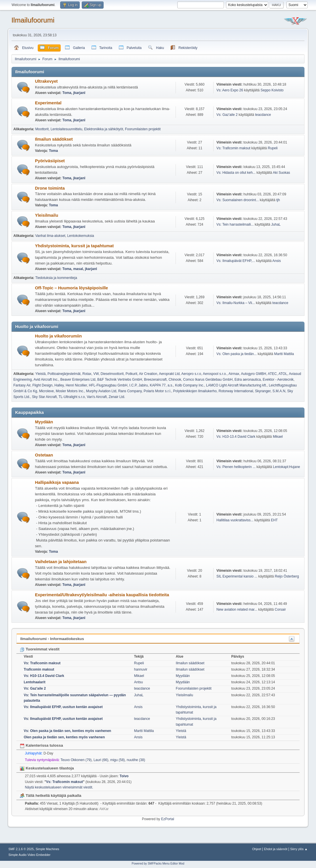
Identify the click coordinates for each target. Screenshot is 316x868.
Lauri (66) (101, 760)
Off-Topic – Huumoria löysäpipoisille (71, 288)
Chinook (175, 380)
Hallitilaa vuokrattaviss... (235, 520)
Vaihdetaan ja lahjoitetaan (61, 562)
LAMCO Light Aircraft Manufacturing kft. (236, 385)
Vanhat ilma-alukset (50, 236)
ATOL (283, 374)
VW (96, 374)
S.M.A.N (279, 391)
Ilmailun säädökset (54, 139)
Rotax (87, 374)
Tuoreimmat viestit (40, 649)
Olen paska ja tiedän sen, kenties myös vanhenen (64, 737)
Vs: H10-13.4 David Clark (236, 437)
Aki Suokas (281, 173)
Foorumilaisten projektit (143, 129)
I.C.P (133, 385)
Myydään (44, 422)
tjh (278, 200)
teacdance (263, 115)
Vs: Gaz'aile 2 (227, 115)
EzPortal (168, 819)
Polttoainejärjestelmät (64, 374)
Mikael (278, 437)
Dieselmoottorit (112, 374)
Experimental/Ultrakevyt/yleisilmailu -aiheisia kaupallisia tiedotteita (102, 595)
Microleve (46, 391)
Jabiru (143, 385)
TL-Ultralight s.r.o (72, 397)
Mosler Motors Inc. (70, 391)
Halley (59, 385)
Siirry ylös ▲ (299, 849)
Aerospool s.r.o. (215, 374)
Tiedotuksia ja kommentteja (56, 278)
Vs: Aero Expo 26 (230, 90)
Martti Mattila (284, 354)
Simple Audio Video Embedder (29, 855)
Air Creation (148, 374)
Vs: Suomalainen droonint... (238, 200)
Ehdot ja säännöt (276, 849)
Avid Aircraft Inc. (46, 380)
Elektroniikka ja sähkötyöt (103, 129)
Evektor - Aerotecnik (278, 380)
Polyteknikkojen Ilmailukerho (195, 391)
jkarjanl (79, 93)
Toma (67, 93)
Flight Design (42, 385)
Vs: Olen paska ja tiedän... (237, 354)
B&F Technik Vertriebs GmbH (120, 380)
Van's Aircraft (97, 397)
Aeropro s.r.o (191, 374)
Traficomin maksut (39, 669)
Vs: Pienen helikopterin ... (236, 467)
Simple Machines (47, 849)
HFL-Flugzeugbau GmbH (108, 385)
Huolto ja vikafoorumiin (58, 336)
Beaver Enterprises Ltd (78, 380)
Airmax (234, 374)
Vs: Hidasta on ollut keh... (236, 173)
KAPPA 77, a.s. (161, 385)
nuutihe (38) (136, 760)
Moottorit (42, 129)
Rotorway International (236, 391)
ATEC (272, 374)
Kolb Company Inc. (190, 385)
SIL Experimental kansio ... (237, 576)
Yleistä (40, 374)
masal (78, 269)
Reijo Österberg (287, 576)
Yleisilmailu (46, 215)
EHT (274, 520)
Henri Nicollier (76, 385)
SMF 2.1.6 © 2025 (21, 849)
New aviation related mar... (237, 610)
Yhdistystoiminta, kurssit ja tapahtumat (74, 246)
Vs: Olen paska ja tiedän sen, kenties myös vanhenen (67, 731)
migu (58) (118, 760)
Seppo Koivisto (272, 90)
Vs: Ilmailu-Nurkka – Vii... (236, 303)
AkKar (104, 809)
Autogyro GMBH (253, 374)
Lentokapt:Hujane (287, 467)
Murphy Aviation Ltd (101, 391)
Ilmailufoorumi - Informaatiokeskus (52, 639)
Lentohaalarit (34, 682)
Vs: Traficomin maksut (233, 148)
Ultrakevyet (46, 81)
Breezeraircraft (155, 380)
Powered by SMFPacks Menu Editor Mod (158, 864)
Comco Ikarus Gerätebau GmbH (208, 380)
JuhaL (276, 224)
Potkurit (131, 374)
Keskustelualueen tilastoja (47, 768)
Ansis (276, 261)
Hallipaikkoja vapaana (57, 482)
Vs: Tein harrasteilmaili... (235, 224)
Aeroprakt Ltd (169, 374)
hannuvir (141, 669)
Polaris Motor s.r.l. (157, 391)
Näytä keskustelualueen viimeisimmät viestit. (59, 787)
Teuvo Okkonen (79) (76, 760)
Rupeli (273, 148)
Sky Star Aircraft (44, 397)
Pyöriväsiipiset (50, 161)
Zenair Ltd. (117, 397)
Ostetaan (44, 455)
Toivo (124, 776)
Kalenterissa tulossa (41, 745)
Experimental (48, 103)
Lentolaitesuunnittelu (66, 129)
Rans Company (130, 391)
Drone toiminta (50, 188)
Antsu (139, 682)
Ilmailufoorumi (33, 20)
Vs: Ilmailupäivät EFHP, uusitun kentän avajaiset (63, 707)
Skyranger (263, 391)
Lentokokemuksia (80, 236)
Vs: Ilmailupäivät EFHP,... (236, 261)
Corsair (280, 610)
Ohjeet (257, 849)
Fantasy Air (22, 385)
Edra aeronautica (248, 380)
